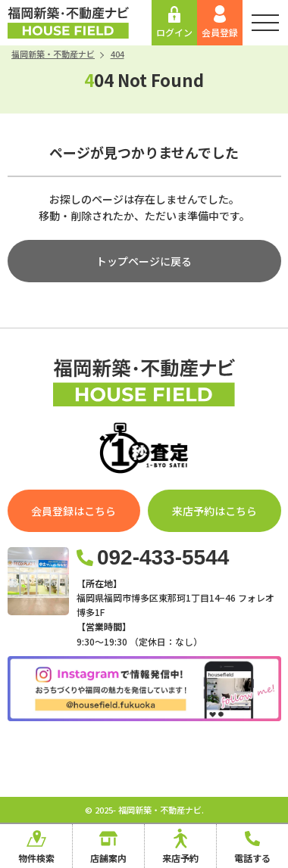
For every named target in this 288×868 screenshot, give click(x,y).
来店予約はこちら (214, 511)
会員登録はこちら (74, 511)
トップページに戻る (144, 261)
